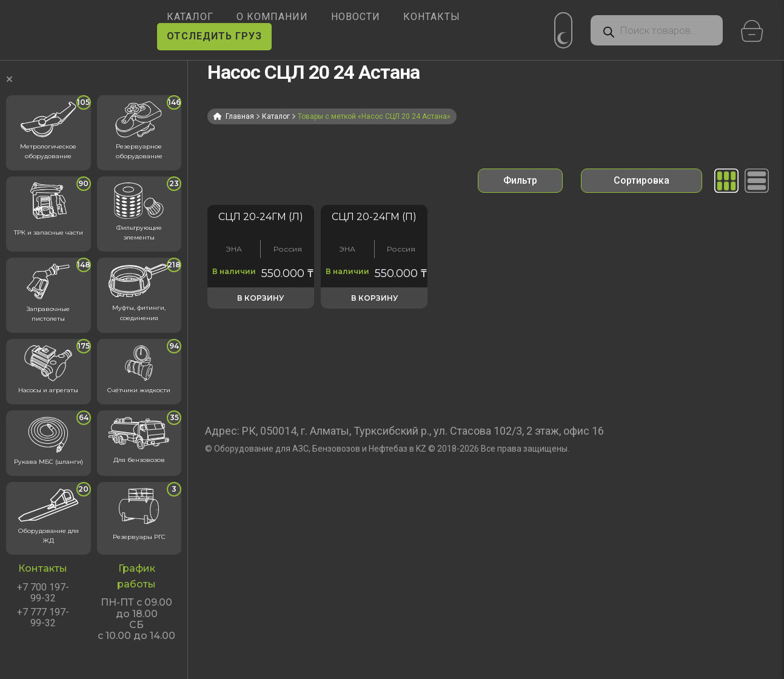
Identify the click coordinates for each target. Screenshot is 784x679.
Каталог (276, 116)
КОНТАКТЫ (432, 17)
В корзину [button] (260, 298)
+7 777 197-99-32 (43, 618)
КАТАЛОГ (190, 17)
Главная (240, 116)
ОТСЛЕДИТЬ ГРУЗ (214, 36)
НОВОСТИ (356, 17)
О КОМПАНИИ (272, 17)
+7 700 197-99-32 (43, 593)
